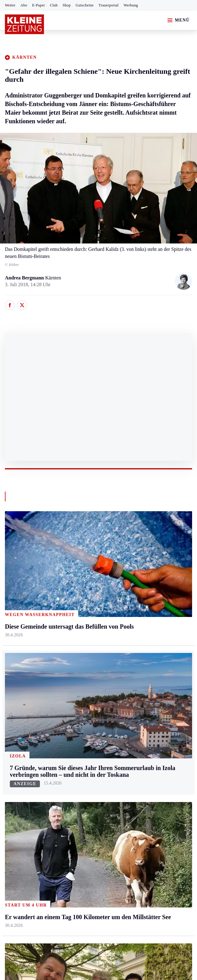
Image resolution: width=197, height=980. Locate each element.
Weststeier (15, 664)
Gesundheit (141, 558)
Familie (137, 640)
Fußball (12, 713)
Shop (67, 5)
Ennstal (12, 558)
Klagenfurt (78, 558)
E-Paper (39, 5)
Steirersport (16, 690)
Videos (137, 749)
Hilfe (72, 690)
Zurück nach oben (99, 530)
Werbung (131, 5)
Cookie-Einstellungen (163, 849)
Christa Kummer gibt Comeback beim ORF (56, 806)
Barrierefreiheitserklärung (108, 849)
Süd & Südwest (20, 629)
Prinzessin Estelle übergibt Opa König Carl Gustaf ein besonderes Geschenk (89, 824)
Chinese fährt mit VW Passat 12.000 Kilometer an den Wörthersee (79, 796)
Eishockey (15, 760)
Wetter (10, 5)
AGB (39, 849)
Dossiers (138, 760)
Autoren (75, 701)
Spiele (73, 725)
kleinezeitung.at (39, 870)
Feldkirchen (79, 570)
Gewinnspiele (143, 713)
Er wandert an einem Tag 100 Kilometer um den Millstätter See (76, 815)
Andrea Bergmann (25, 278)
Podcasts (138, 737)
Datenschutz (62, 849)
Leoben (12, 581)
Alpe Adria (141, 690)
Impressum (17, 849)
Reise (135, 593)
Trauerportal (108, 5)
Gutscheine (85, 5)
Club (54, 5)
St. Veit (74, 617)
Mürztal (13, 605)
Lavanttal (76, 581)
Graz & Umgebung (24, 570)
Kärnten (76, 546)
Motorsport (16, 737)
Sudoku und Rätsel (148, 725)
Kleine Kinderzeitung (151, 701)
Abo (24, 5)
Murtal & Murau (21, 593)
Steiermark (17, 546)
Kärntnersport (19, 701)
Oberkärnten (79, 593)
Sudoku (75, 737)
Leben (136, 546)
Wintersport (17, 749)
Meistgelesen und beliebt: (31, 785)
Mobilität (139, 570)
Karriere (138, 629)
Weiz (10, 652)
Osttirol (75, 605)
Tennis (11, 725)
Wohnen (138, 605)
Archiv (74, 713)
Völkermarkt (80, 640)
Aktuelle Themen (148, 678)
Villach (74, 629)
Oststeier (14, 617)
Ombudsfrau (142, 581)
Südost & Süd (19, 640)
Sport (11, 678)
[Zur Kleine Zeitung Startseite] (25, 24)
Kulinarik (139, 617)
